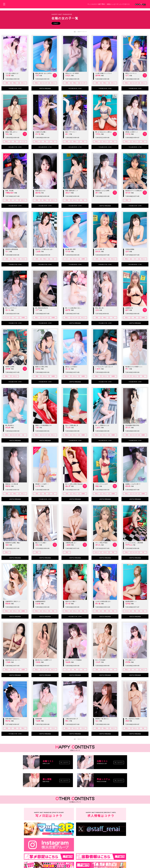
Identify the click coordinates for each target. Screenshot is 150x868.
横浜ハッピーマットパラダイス (118, 4)
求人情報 (101, 814)
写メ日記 (49, 814)
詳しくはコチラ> (65, 762)
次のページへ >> (82, 32)
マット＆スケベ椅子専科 (96, 4)
